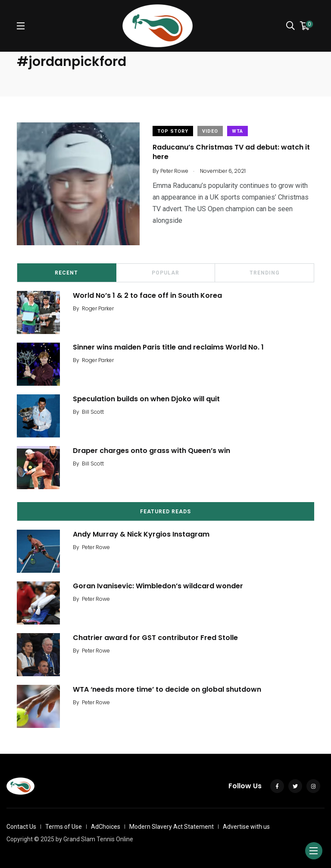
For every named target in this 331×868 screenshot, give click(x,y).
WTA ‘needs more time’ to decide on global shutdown (167, 689)
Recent (66, 273)
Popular (165, 273)
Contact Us (21, 827)
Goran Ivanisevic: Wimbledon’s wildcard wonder (158, 586)
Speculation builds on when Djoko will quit (146, 399)
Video (210, 131)
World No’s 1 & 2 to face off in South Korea (147, 295)
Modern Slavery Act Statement (172, 827)
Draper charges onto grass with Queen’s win (151, 451)
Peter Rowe (96, 547)
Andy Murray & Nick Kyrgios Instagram (141, 534)
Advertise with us (246, 827)
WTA (237, 131)
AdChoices (106, 827)
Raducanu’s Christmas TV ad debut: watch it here (231, 152)
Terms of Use (64, 827)
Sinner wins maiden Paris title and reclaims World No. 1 (170, 347)
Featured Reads (165, 512)
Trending (265, 273)
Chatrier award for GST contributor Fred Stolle (155, 638)
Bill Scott (93, 412)
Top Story (173, 131)
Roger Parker (98, 308)
